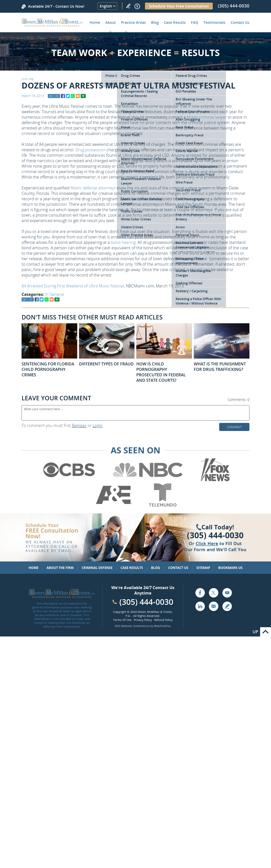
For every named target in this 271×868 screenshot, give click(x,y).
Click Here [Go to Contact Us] (207, 543)
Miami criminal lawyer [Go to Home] (207, 117)
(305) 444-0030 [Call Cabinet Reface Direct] (146, 602)
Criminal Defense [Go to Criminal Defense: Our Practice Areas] (97, 568)
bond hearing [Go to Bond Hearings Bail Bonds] (123, 242)
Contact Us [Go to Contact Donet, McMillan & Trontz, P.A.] (240, 22)
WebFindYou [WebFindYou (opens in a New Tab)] (162, 626)
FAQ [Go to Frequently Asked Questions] (195, 22)
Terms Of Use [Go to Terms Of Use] (122, 620)
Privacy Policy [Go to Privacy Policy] (143, 620)
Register (79, 425)
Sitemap (203, 568)
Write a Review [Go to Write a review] (128, 6)
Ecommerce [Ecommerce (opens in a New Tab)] (141, 626)
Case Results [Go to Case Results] (175, 22)
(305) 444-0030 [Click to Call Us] (215, 535)
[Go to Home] (52, 25)
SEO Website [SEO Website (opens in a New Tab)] (123, 626)
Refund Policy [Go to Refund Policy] (163, 620)
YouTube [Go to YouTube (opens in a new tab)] (227, 593)
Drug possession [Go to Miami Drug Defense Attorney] (90, 150)
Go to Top (266, 632)
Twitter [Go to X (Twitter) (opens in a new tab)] (214, 593)
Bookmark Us (230, 568)
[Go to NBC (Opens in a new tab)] (148, 481)
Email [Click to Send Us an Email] (214, 606)
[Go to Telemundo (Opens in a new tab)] (162, 506)
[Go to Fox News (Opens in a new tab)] (215, 481)
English (106, 6)
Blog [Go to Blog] (31, 79)
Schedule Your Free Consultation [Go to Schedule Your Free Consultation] (179, 6)
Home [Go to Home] (95, 22)
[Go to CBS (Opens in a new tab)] (69, 481)
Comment (234, 427)
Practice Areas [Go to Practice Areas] (133, 22)
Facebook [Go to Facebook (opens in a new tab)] (200, 593)
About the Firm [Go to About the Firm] (60, 568)
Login (97, 425)
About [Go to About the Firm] (110, 22)
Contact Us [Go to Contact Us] (178, 568)
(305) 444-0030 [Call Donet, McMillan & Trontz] (234, 6)
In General (55, 294)
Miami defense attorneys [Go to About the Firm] (93, 188)
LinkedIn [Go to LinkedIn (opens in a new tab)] (200, 606)
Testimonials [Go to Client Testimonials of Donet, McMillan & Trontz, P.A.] (214, 22)
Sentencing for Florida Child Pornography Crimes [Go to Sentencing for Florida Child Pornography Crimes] (48, 369)
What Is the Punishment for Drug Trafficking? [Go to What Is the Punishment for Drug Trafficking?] (220, 367)
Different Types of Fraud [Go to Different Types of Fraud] (106, 364)
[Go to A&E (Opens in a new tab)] (114, 506)
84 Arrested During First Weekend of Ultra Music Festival (73, 286)
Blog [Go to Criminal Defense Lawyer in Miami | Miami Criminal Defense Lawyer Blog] (155, 22)
